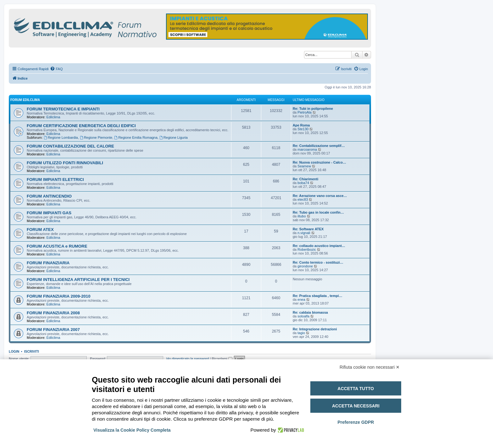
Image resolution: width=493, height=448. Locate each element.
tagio (301, 333)
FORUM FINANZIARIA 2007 (53, 330)
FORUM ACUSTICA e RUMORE (57, 246)
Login (14, 351)
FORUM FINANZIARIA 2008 (53, 313)
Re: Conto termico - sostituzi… (318, 262)
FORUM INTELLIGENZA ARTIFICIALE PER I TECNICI (78, 280)
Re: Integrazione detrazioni (315, 329)
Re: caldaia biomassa (310, 312)
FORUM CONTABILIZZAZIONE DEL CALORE (70, 146)
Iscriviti (32, 351)
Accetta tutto (356, 389)
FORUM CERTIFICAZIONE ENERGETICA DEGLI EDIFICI (81, 126)
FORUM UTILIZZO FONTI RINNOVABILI (65, 163)
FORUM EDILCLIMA (25, 100)
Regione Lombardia (61, 137)
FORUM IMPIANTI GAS (49, 213)
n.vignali (304, 233)
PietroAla (305, 112)
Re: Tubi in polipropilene (313, 109)
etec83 (303, 199)
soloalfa (303, 316)
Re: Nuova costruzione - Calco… (319, 162)
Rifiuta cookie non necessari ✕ (370, 367)
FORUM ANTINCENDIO (49, 196)
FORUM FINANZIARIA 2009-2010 (59, 296)
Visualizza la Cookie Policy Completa (132, 430)
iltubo (302, 216)
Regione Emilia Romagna (136, 137)
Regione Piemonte (96, 137)
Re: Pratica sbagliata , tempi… (318, 296)
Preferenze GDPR (356, 422)
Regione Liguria (174, 137)
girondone (305, 266)
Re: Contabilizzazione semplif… (319, 146)
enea (301, 300)
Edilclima (53, 117)
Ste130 (303, 129)
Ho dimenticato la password (188, 359)
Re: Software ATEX (308, 229)
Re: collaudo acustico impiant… (319, 246)
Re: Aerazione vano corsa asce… (320, 196)
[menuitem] (56, 69)
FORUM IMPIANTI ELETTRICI (55, 179)
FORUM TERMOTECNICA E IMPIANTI (63, 109)
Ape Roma (301, 125)
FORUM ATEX (40, 230)
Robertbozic (307, 249)
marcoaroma (307, 149)
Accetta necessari (356, 406)
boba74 (303, 183)
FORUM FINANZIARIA (48, 263)
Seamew (304, 166)
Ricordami (222, 359)
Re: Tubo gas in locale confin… (318, 212)
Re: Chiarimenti (305, 179)
